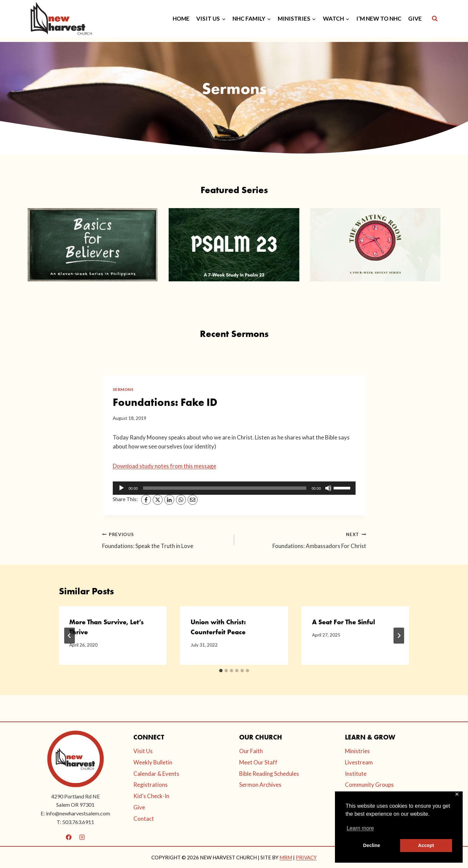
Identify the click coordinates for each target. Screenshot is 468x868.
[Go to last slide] (70, 636)
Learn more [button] (360, 828)
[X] (158, 500)
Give (139, 807)
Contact (144, 819)
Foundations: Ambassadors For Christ (303, 539)
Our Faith (251, 751)
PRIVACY (306, 857)
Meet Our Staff (258, 762)
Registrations (151, 785)
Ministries (357, 751)
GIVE (415, 18)
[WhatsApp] (181, 500)
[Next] (399, 636)
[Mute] (328, 488)
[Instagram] (82, 837)
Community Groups (369, 785)
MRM (286, 857)
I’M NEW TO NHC (379, 18)
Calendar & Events (156, 774)
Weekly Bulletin (153, 762)
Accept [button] (426, 845)
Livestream (359, 762)
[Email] (193, 500)
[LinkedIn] (169, 500)
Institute (356, 774)
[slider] (225, 488)
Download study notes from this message (164, 466)
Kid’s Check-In (151, 796)
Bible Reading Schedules (269, 774)
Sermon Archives (260, 785)
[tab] (221, 671)
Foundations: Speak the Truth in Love (165, 539)
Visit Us (143, 751)
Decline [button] (372, 845)
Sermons (123, 389)
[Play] (121, 488)
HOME (181, 18)
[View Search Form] (435, 19)
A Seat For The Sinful (343, 622)
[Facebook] (146, 500)
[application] (234, 488)
